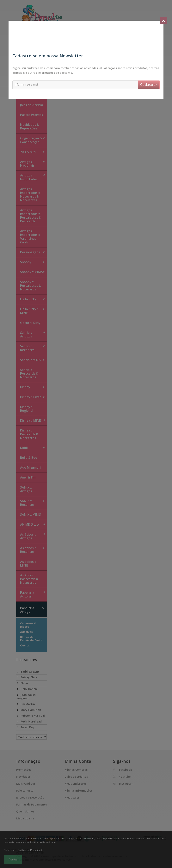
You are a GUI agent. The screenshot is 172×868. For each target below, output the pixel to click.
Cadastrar (149, 85)
